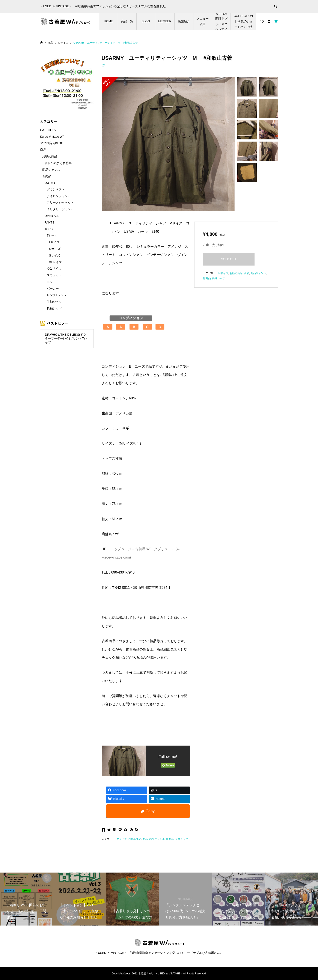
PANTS (50, 222)
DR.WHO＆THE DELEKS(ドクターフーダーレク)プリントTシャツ (66, 339)
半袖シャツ (54, 302)
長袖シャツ (182, 839)
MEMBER (165, 21)
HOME (109, 21)
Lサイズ (54, 242)
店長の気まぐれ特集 (58, 163)
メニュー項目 (203, 21)
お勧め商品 (135, 839)
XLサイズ (55, 262)
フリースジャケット (60, 202)
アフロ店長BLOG (52, 143)
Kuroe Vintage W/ (52, 137)
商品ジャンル (157, 839)
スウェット (54, 275)
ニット (51, 282)
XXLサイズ (54, 269)
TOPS (49, 229)
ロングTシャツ (57, 295)
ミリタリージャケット (62, 209)
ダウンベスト (56, 189)
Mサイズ (122, 839)
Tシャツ (52, 236)
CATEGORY (48, 130)
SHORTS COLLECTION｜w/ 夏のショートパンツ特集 (243, 21)
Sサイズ (55, 255)
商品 (145, 839)
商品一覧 (127, 21)
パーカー (53, 288)
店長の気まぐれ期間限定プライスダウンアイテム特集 (221, 21)
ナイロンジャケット (60, 196)
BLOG (146, 21)
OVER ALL (52, 216)
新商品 (170, 839)
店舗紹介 (184, 21)
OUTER (50, 183)
